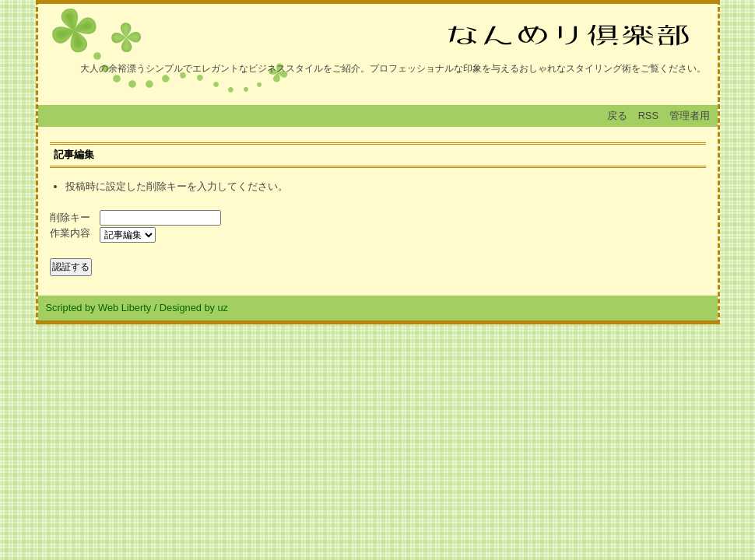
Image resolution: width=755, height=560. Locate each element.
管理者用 (690, 115)
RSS (648, 115)
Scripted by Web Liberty (99, 308)
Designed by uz (194, 308)
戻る (617, 115)
